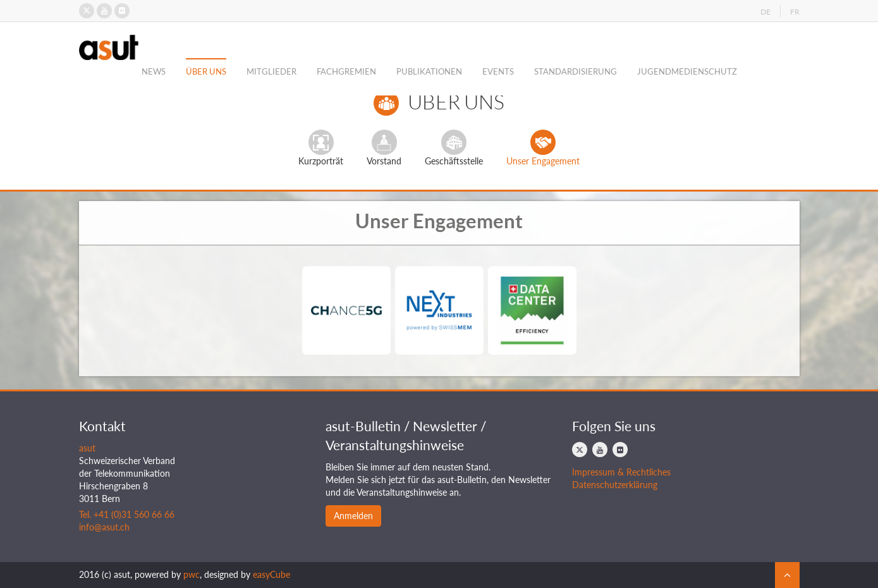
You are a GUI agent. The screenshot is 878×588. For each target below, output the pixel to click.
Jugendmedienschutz (687, 71)
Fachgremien (346, 71)
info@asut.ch (104, 527)
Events (498, 71)
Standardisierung (576, 71)
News (154, 71)
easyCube (271, 574)
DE (765, 12)
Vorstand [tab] (384, 148)
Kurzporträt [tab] (321, 148)
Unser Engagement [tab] (543, 148)
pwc (192, 574)
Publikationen (429, 71)
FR (795, 12)
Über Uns (206, 71)
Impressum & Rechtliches (621, 472)
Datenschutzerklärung (615, 485)
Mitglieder (271, 71)
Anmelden (353, 516)
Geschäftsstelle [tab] (454, 148)
